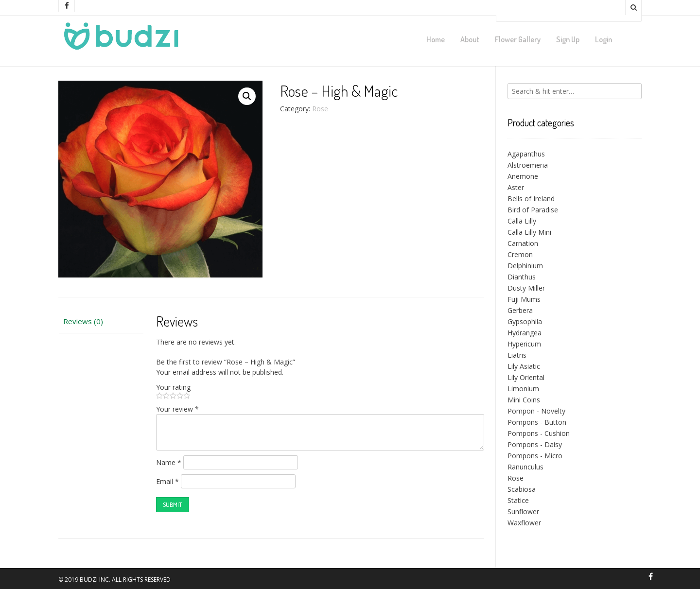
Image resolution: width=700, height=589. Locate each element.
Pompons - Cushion (539, 433)
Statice (518, 500)
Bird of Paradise (533, 210)
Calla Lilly (522, 221)
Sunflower (523, 511)
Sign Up (568, 39)
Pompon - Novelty (536, 411)
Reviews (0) (83, 321)
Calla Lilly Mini (529, 232)
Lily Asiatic (524, 366)
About (470, 39)
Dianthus (522, 277)
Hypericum (524, 344)
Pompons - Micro (535, 456)
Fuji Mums (524, 299)
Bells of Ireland (531, 199)
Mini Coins (524, 400)
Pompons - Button (537, 422)
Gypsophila (525, 321)
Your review (177, 409)
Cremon (520, 254)
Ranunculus (525, 467)
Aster (516, 187)
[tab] (101, 321)
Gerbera (520, 310)
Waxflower (524, 523)
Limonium (523, 389)
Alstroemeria (528, 165)
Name (169, 462)
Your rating (173, 387)
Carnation (523, 243)
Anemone (523, 176)
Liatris (517, 355)
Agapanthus (526, 154)
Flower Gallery (518, 39)
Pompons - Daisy (535, 444)
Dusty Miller (526, 288)
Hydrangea (525, 333)
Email (167, 481)
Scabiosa (522, 489)
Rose (320, 109)
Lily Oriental (526, 377)
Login (604, 39)
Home (436, 39)
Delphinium (525, 266)
